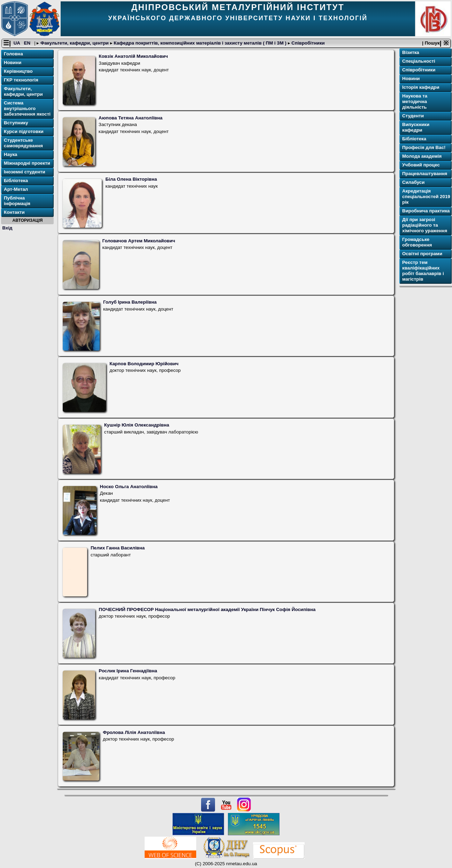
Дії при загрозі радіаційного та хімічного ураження (425, 225)
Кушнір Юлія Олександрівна (137, 425)
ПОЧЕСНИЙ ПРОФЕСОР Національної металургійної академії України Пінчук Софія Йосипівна (207, 609)
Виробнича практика (426, 211)
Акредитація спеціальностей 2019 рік (426, 197)
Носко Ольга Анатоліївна (129, 487)
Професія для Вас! (424, 147)
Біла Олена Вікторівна (131, 179)
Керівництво (18, 71)
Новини (13, 62)
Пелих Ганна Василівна (118, 548)
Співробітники (308, 43)
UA (17, 43)
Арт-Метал (16, 189)
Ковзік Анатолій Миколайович (133, 56)
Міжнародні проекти (27, 163)
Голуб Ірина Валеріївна (130, 302)
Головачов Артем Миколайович (139, 241)
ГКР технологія (21, 80)
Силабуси (413, 182)
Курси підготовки (24, 131)
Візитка (411, 52)
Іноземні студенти (25, 172)
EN (28, 43)
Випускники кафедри (416, 127)
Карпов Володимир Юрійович (144, 364)
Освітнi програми (422, 254)
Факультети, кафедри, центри (74, 43)
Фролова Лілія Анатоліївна (134, 732)
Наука (11, 154)
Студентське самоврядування (23, 143)
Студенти (413, 116)
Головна (13, 54)
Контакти (14, 212)
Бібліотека (16, 181)
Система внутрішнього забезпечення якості (27, 108)
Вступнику (16, 123)
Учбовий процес (421, 165)
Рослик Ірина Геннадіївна (128, 671)
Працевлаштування (425, 174)
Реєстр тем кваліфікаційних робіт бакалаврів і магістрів (423, 271)
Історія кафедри (421, 87)
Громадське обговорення (417, 242)
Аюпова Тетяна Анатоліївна (131, 118)
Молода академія (422, 156)
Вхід (7, 228)
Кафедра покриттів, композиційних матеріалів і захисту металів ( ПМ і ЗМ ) (200, 43)
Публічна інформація (17, 201)
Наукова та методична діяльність (415, 101)
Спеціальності (419, 61)
